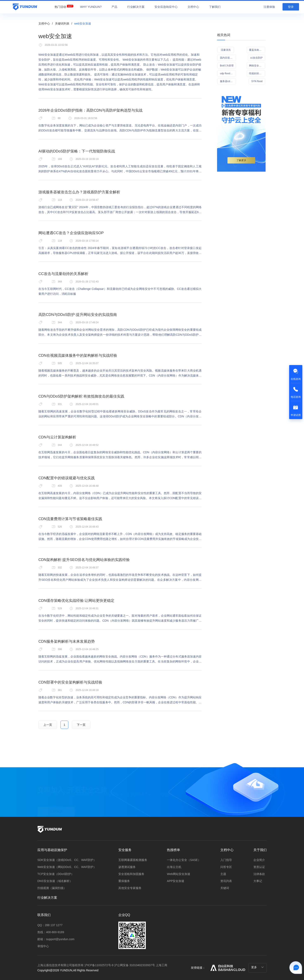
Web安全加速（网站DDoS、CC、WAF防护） (67, 867)
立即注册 (56, 802)
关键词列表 (62, 24)
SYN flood (257, 81)
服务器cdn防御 (228, 81)
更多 (258, 967)
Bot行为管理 (227, 66)
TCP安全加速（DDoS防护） (56, 874)
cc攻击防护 (256, 58)
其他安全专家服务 (130, 888)
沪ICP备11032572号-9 (99, 965)
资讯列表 (226, 881)
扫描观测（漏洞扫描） (52, 888)
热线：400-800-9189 (51, 932)
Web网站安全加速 (179, 874)
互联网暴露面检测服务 (133, 860)
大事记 (258, 881)
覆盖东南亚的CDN (257, 50)
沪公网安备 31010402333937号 (135, 965)
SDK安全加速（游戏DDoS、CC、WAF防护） (67, 860)
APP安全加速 (176, 881)
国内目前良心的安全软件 (228, 58)
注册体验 (269, 7)
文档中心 (44, 24)
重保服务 (124, 881)
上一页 (48, 725)
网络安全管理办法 (257, 66)
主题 (223, 874)
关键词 (225, 888)
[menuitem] (60, 6)
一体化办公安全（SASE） (184, 860)
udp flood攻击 (227, 73)
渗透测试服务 (127, 867)
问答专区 (226, 867)
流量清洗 (226, 50)
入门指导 (226, 860)
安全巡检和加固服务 (131, 874)
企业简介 (259, 860)
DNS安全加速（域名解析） (55, 881)
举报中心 (43, 946)
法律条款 (259, 874)
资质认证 (259, 867)
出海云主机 (174, 867)
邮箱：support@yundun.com (56, 939)
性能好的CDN (257, 73)
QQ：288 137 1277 (50, 925)
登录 (291, 7)
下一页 (81, 725)
